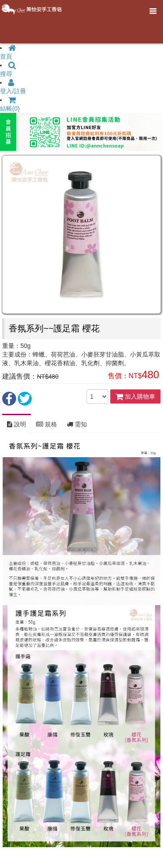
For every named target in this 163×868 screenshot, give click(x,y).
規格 (47, 424)
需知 (77, 424)
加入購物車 (135, 396)
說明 (17, 424)
